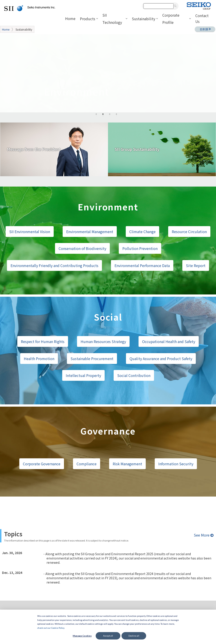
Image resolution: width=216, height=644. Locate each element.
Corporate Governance (42, 464)
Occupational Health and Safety (169, 341)
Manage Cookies (82, 636)
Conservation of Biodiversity (82, 248)
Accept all (108, 636)
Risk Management (127, 464)
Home (6, 29)
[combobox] (159, 6)
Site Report (196, 265)
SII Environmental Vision (30, 232)
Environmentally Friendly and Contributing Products (54, 265)
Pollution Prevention (140, 248)
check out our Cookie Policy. (51, 628)
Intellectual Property (83, 375)
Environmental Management (90, 232)
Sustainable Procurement (92, 359)
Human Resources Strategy (103, 341)
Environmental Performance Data (142, 265)
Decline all (134, 636)
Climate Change (142, 232)
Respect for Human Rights (43, 341)
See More (204, 535)
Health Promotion (39, 359)
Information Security (176, 464)
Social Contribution (134, 375)
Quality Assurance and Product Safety (161, 359)
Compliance (87, 464)
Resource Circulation (189, 232)
